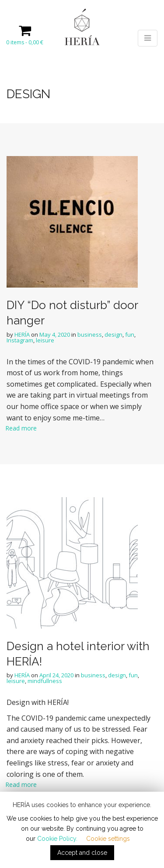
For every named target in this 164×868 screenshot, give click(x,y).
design (113, 334)
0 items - (25, 42)
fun (130, 334)
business (90, 334)
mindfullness (45, 681)
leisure (45, 340)
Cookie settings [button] (108, 839)
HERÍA (22, 334)
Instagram (20, 340)
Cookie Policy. (57, 839)
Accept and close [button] (82, 853)
